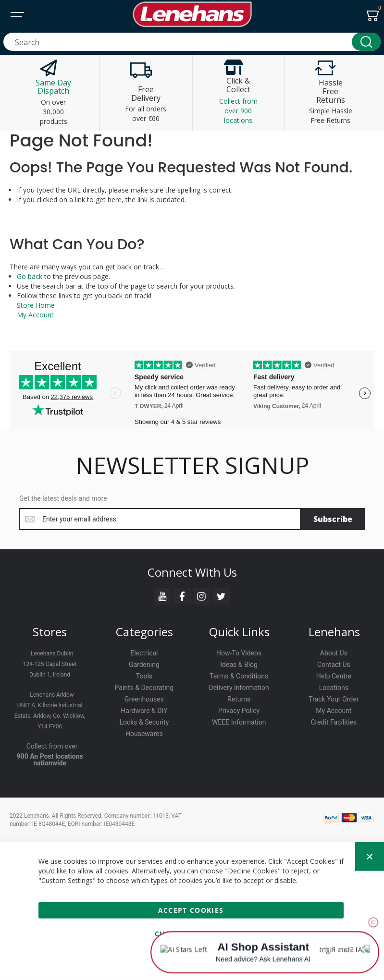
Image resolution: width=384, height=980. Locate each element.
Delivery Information (239, 688)
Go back (30, 276)
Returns (239, 699)
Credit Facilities (334, 722)
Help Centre (334, 676)
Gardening (144, 665)
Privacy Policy (239, 711)
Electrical (144, 653)
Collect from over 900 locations (238, 111)
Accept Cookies (191, 910)
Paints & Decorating (144, 688)
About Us (334, 653)
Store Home (36, 305)
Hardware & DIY (144, 711)
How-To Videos (239, 653)
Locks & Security (144, 722)
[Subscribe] (333, 519)
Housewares (144, 734)
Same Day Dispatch (53, 87)
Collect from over (52, 746)
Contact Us (334, 665)
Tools (144, 676)
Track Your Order (334, 699)
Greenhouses (144, 699)
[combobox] (192, 42)
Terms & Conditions (239, 676)
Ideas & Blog (239, 665)
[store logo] (192, 14)
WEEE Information (239, 722)
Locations (334, 688)
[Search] (366, 42)
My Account (35, 315)
